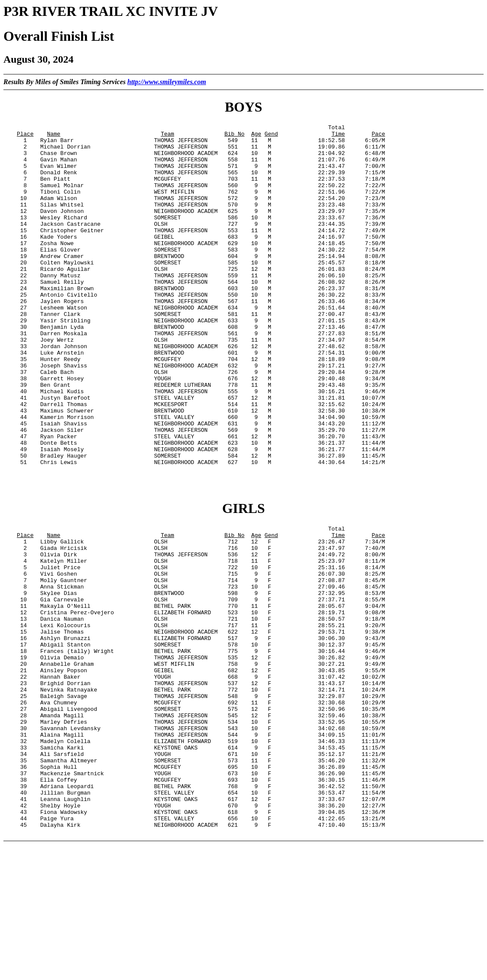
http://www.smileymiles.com (167, 82)
